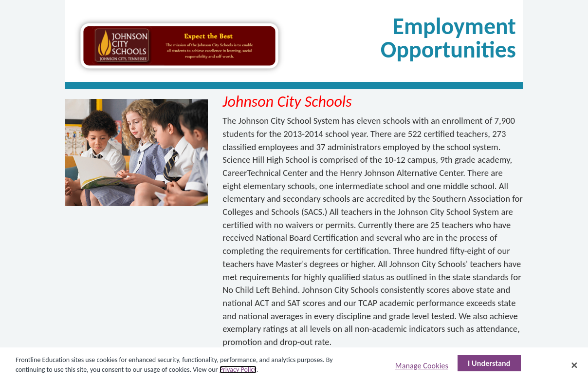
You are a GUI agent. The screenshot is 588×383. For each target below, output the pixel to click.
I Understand (489, 363)
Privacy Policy (238, 370)
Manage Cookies (422, 366)
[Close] (574, 365)
